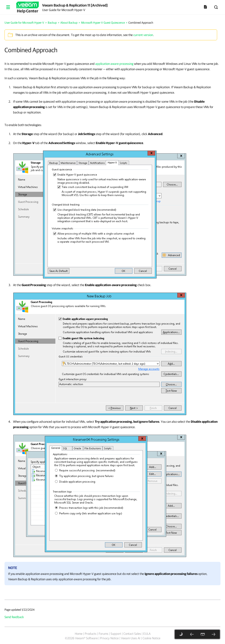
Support (116, 634)
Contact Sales (132, 634)
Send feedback (14, 617)
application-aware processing (114, 64)
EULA (147, 634)
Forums (103, 634)
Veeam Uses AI (131, 638)
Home (79, 634)
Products (91, 634)
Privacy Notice (109, 638)
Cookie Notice (151, 638)
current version (143, 35)
